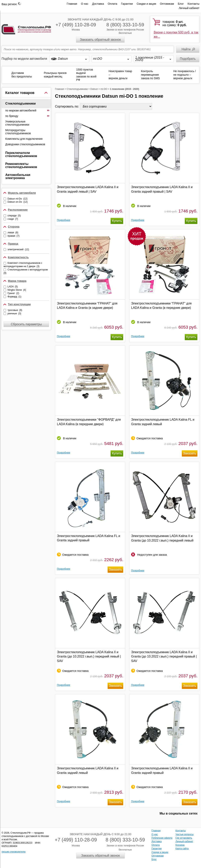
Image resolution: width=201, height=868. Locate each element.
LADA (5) (13, 287)
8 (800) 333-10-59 (125, 25)
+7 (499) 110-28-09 (76, 25)
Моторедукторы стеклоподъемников (18, 132)
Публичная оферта (162, 838)
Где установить (184, 838)
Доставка (98, 4)
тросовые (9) (15, 310)
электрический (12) (18, 249)
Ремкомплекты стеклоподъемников (21, 165)
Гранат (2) (13, 293)
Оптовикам (167, 4)
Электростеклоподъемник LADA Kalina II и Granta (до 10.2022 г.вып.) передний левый (162, 538)
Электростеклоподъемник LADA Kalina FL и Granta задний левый (163, 422)
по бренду (27, 116)
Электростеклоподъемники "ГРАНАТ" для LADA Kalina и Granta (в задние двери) (87, 306)
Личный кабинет (189, 8)
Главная (72, 4)
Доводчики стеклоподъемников (25, 144)
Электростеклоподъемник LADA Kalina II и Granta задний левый (88, 770)
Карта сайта (182, 849)
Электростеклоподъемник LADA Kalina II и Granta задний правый (162, 770)
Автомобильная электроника (18, 176)
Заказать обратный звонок (100, 40)
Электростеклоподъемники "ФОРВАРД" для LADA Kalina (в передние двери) (89, 422)
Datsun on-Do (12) (17, 202)
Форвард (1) (14, 297)
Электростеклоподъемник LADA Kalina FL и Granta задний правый (89, 538)
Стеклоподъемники (21, 103)
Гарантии (127, 4)
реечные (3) (14, 314)
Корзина (180, 845)
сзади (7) (13, 219)
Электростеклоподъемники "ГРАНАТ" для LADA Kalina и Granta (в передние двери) (161, 306)
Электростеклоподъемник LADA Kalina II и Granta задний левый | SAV (88, 189)
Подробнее (63, 220)
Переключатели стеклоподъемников (21, 154)
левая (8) (13, 233)
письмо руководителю (14, 852)
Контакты (194, 4)
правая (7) (13, 236)
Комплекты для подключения (24, 139)
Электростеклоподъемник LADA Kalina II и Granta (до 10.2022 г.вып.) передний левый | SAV (89, 657)
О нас (85, 4)
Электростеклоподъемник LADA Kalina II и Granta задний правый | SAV (162, 189)
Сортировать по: (67, 106)
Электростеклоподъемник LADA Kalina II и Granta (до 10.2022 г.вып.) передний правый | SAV (164, 657)
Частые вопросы (185, 834)
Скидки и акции (146, 4)
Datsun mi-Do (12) (17, 199)
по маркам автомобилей (27, 110)
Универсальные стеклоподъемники (17, 123)
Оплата (112, 4)
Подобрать (188, 59)
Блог (181, 4)
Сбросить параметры (26, 324)
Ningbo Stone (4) (17, 290)
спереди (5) (14, 216)
